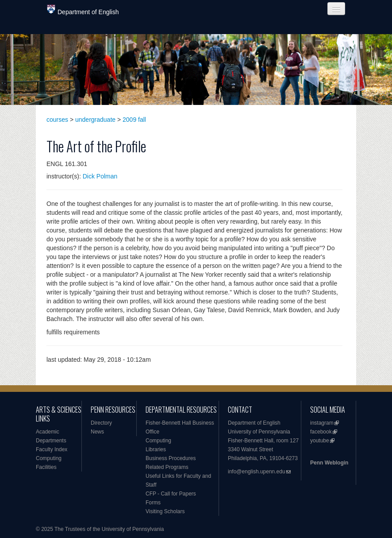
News (97, 432)
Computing (49, 458)
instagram (322, 423)
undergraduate (95, 120)
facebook (321, 432)
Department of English (83, 10)
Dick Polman (100, 176)
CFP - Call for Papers (171, 494)
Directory (101, 423)
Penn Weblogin (329, 463)
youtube (320, 441)
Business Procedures (171, 458)
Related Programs (167, 467)
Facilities (46, 467)
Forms (153, 503)
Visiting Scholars (165, 511)
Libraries (156, 449)
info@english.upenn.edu (257, 472)
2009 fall (134, 120)
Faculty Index (52, 449)
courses (57, 120)
